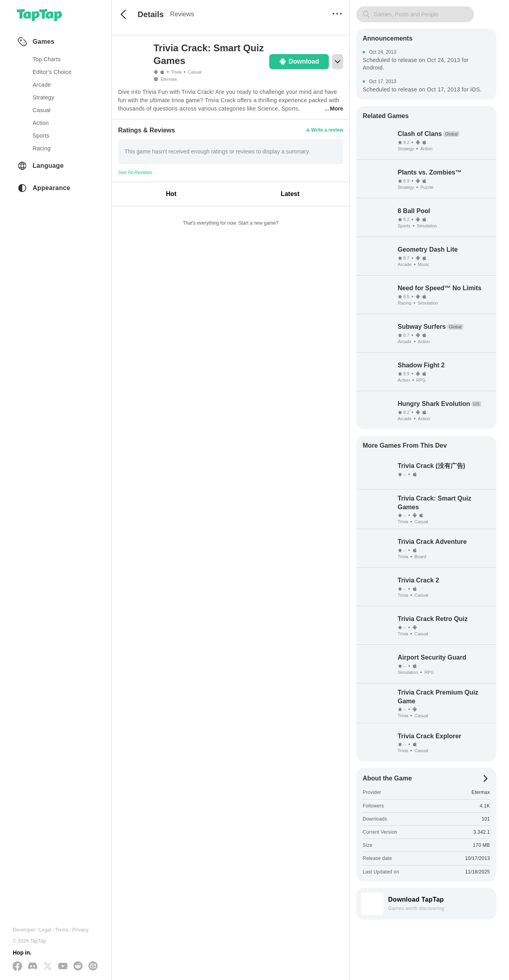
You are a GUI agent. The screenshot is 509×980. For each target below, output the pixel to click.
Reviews (182, 14)
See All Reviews (135, 173)
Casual (194, 72)
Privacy (81, 930)
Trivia (176, 72)
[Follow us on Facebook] (17, 967)
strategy (43, 97)
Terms (62, 930)
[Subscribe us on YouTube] (63, 966)
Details (151, 14)
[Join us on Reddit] (78, 966)
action (41, 123)
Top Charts (47, 59)
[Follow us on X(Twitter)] (48, 967)
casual (42, 110)
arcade (42, 85)
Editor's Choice (52, 72)
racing (42, 148)
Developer (24, 930)
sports (41, 136)
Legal (45, 930)
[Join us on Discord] (33, 966)
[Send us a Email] (93, 966)
